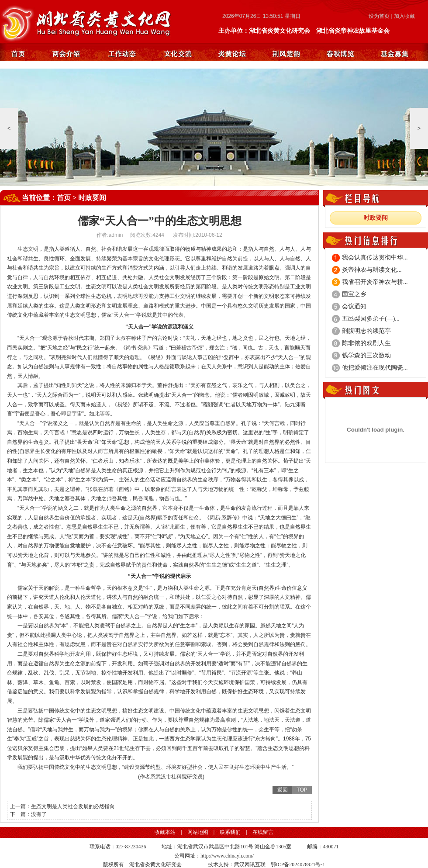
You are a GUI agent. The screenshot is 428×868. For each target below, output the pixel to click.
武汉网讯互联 (250, 865)
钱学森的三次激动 (366, 355)
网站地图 (198, 832)
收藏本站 (165, 832)
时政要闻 (92, 198)
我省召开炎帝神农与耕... (375, 282)
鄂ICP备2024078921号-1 (298, 865)
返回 (283, 790)
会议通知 (354, 306)
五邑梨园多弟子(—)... (371, 319)
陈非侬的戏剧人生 (366, 343)
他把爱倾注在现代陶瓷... (375, 368)
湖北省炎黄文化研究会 (88, 22)
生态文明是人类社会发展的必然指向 (73, 806)
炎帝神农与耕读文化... (372, 270)
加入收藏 (404, 16)
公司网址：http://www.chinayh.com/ (214, 856)
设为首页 (379, 16)
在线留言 (263, 832)
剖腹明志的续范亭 (366, 331)
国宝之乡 (354, 294)
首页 (64, 198)
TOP (302, 790)
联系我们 (230, 832)
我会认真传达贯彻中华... (375, 258)
